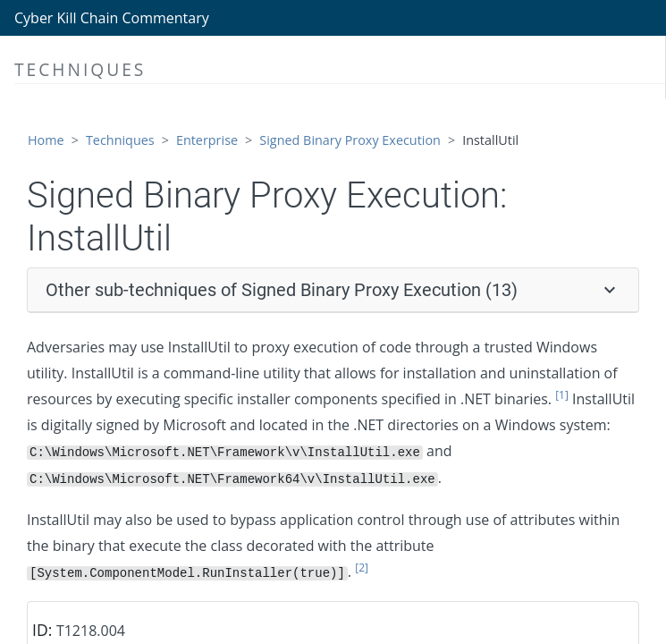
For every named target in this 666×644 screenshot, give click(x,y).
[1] (562, 395)
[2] (362, 568)
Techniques (120, 140)
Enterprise (207, 140)
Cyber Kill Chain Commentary (112, 18)
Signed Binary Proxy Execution (350, 140)
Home (46, 140)
